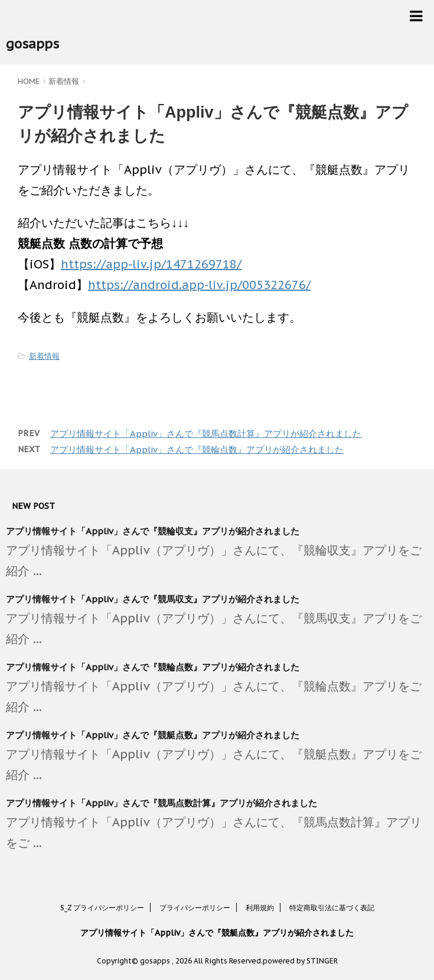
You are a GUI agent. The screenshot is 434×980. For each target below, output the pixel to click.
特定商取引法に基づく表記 (332, 908)
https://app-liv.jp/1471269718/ (151, 264)
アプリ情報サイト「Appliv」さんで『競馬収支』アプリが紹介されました (153, 599)
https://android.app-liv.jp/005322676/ (199, 285)
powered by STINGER (300, 961)
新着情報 (44, 356)
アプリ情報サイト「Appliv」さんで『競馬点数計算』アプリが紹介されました (206, 434)
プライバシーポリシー (195, 908)
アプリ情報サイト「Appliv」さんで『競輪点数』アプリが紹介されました (197, 450)
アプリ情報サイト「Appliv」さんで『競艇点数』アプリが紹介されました (153, 735)
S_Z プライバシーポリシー (102, 908)
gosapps (32, 44)
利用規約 (260, 908)
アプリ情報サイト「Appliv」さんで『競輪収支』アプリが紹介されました (153, 531)
